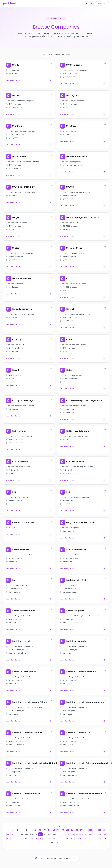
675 (104, 834)
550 (82, 834)
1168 (61, 842)
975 (59, 838)
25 (36, 830)
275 (81, 830)
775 (22, 838)
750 (18, 838)
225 (72, 830)
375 (100, 830)
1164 (100, 838)
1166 (52, 842)
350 (95, 830)
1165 (104, 838)
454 (27, 834)
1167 (56, 842)
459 (50, 834)
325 (91, 830)
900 (45, 838)
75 (45, 830)
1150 (91, 838)
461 (59, 834)
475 (68, 834)
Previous (56, 826)
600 (91, 834)
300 (86, 830)
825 (31, 838)
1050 (72, 838)
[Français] (89, 3)
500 (72, 834)
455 (31, 834)
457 (40, 834)
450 (13, 834)
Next (56, 846)
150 (58, 830)
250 (77, 830)
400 (104, 830)
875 (40, 838)
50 (40, 830)
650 (100, 834)
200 (68, 830)
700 (8, 838)
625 (95, 834)
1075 (77, 838)
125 (54, 830)
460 (54, 834)
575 (86, 834)
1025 (68, 838)
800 (27, 838)
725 (13, 838)
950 (54, 838)
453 (22, 834)
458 (45, 834)
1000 (63, 838)
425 (9, 834)
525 (77, 834)
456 (36, 834)
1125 (86, 838)
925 (50, 838)
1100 (82, 838)
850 (36, 838)
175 (63, 830)
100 (49, 830)
